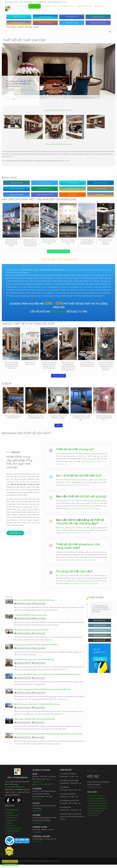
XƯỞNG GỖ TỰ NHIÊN (72, 23)
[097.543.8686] (11, 865)
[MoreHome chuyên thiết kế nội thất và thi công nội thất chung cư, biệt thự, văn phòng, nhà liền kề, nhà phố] (8, 9)
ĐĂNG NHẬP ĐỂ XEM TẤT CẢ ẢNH (58, 110)
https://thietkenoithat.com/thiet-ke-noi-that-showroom (78, 563)
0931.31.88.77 (66, 161)
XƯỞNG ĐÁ (100, 195)
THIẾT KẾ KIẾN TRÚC (45, 23)
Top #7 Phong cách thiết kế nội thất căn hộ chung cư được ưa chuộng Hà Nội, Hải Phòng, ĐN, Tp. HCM (47, 678)
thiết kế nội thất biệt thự (84, 478)
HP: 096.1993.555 (40, 2)
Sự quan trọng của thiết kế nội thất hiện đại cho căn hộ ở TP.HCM (36, 648)
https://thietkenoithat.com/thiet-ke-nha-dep (76, 536)
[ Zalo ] (4, 861)
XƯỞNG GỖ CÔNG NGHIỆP (98, 23)
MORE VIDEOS (58, 376)
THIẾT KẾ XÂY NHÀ (100, 189)
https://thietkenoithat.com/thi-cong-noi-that (83, 586)
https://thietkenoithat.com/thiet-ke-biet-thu (76, 488)
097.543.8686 (10, 790)
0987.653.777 (20, 790)
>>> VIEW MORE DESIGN (58, 251)
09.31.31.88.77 (58, 311)
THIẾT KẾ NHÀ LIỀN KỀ (19, 23)
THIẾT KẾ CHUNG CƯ (45, 17)
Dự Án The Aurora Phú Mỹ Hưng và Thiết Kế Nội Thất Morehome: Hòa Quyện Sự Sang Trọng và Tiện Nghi (48, 737)
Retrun (32, 81)
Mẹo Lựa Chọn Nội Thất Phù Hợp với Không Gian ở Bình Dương (34, 604)
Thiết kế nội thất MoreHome (27, 864)
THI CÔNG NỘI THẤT (98, 17)
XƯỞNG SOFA (73, 195)
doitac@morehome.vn (94, 791)
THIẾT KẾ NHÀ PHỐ (73, 183)
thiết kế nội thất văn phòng (87, 499)
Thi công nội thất (28, 90)
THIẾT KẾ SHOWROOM (16, 189)
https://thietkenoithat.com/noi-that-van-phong (84, 511)
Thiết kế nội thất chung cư (74, 452)
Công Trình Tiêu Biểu (18, 92)
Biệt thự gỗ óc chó (17, 90)
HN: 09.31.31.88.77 (11, 2)
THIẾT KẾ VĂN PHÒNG (100, 183)
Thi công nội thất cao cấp (74, 574)
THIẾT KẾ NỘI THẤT (19, 17)
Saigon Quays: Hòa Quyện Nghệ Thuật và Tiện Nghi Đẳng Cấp (34, 722)
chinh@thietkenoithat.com (57, 2)
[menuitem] (22, 6)
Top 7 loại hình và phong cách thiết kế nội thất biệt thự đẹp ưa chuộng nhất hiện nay (42, 693)
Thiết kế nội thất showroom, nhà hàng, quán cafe (78, 549)
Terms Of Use (55, 864)
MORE (59, 425)
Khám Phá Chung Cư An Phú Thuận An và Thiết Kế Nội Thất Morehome (37, 708)
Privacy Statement (44, 864)
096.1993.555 (37, 802)
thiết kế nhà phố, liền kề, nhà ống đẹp (80, 524)
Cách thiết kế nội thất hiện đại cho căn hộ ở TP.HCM (31, 633)
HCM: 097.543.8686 (26, 2)
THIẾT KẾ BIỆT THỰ (72, 17)
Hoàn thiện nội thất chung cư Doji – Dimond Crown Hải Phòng (34, 663)
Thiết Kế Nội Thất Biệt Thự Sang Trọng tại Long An (31, 618)
